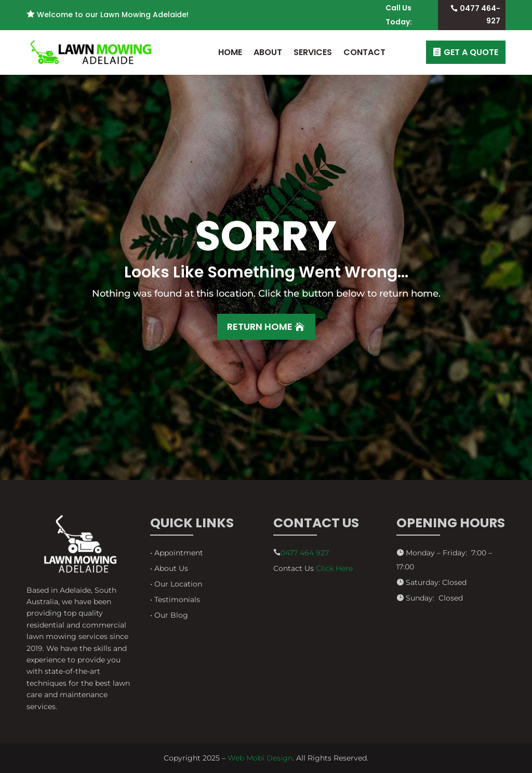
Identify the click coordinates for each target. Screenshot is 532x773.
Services (313, 52)
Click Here (334, 568)
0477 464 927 (305, 553)
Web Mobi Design (260, 758)
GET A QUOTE (471, 52)
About (268, 52)
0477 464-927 (480, 15)
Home (230, 52)
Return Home (260, 326)
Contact (364, 52)
